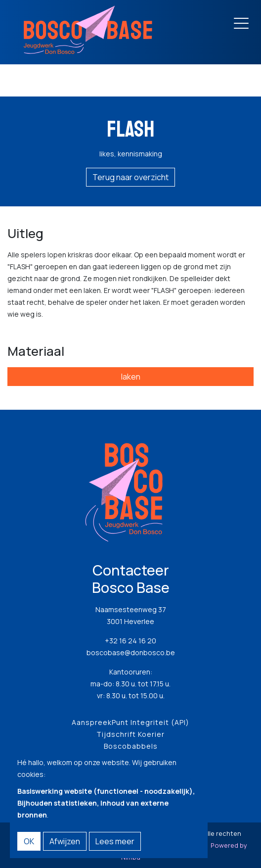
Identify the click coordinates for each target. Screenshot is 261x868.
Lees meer (115, 841)
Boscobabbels (131, 746)
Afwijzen (65, 841)
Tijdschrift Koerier (130, 734)
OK (29, 841)
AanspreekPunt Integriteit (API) (130, 722)
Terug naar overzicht (130, 177)
